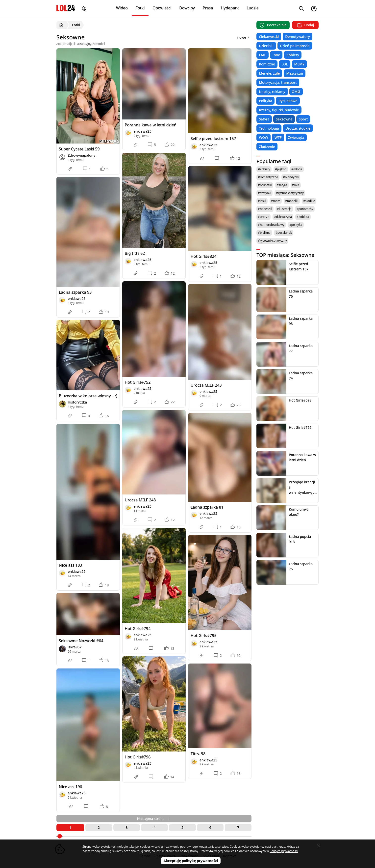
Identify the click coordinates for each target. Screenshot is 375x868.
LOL (285, 64)
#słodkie (309, 201)
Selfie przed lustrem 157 (213, 139)
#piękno (281, 169)
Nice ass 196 (71, 787)
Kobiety (293, 55)
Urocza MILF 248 (140, 500)
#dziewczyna (283, 217)
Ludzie (252, 8)
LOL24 (66, 8)
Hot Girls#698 (300, 400)
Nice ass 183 (71, 565)
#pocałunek (284, 233)
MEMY (300, 64)
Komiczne (267, 64)
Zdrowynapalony (82, 155)
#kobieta (303, 217)
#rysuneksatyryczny (290, 193)
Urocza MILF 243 (206, 385)
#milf (296, 185)
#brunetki (265, 185)
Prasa (208, 8)
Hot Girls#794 (138, 629)
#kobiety (264, 169)
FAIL (262, 55)
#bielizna (264, 233)
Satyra (264, 119)
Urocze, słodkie (298, 128)
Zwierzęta (296, 137)
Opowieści (162, 8)
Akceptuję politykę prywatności (191, 861)
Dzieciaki (266, 46)
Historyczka (77, 402)
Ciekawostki (269, 37)
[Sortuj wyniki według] (237, 37)
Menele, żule (269, 73)
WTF (278, 137)
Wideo (122, 8)
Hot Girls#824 (204, 256)
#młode (297, 169)
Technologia (269, 128)
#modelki (292, 201)
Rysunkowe (288, 101)
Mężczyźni (295, 73)
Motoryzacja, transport (278, 82)
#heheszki (265, 209)
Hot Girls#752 (138, 382)
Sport (303, 119)
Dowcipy (187, 8)
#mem (276, 201)
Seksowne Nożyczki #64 (81, 641)
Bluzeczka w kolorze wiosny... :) (88, 396)
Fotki (140, 8)
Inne (276, 55)
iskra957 (75, 647)
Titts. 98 (198, 754)
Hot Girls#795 (204, 636)
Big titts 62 (135, 253)
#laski (262, 201)
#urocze (263, 217)
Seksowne (284, 119)
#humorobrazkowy (271, 225)
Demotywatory (297, 37)
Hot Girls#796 (138, 757)
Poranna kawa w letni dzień (151, 125)
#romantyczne (268, 177)
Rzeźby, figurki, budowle (279, 110)
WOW (263, 137)
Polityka (265, 101)
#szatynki (264, 193)
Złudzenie (267, 147)
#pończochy (305, 209)
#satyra (282, 185)
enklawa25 (143, 131)
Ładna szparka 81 (207, 507)
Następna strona (154, 819)
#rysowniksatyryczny (272, 241)
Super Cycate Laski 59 (79, 149)
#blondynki (291, 177)
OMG (296, 92)
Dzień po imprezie (295, 46)
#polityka (296, 225)
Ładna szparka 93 (75, 292)
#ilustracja (284, 209)
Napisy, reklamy (272, 92)
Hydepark (230, 8)
